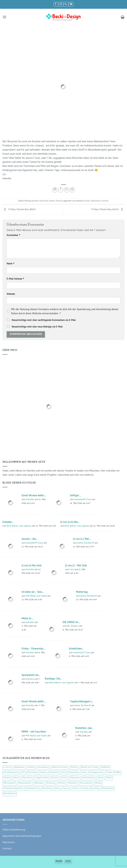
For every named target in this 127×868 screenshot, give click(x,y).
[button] (4, 17)
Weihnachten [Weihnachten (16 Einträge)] (108, 789)
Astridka (30, 500)
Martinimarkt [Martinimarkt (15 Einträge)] (9, 783)
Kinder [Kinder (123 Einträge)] (55, 778)
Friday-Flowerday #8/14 (19, 210)
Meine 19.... (28, 619)
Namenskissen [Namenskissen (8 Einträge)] (25, 783)
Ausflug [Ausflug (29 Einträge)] (31, 767)
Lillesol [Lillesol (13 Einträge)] (100, 778)
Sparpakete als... (31, 675)
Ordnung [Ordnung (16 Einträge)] (51, 783)
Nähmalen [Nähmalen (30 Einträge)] (39, 783)
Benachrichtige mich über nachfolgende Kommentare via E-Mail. (44, 320)
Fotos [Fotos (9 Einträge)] (84, 773)
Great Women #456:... (34, 496)
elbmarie (30, 679)
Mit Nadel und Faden (36, 596)
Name (11, 264)
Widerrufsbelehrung (14, 830)
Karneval (44, 201)
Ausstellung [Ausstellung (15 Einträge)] (43, 767)
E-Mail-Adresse (15, 279)
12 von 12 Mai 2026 (31, 566)
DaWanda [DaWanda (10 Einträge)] (105, 767)
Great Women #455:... (34, 702)
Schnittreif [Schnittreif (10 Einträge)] (47, 789)
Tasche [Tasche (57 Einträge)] (66, 789)
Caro (72, 570)
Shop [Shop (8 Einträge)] (57, 789)
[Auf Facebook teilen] (61, 190)
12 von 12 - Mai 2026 (76, 566)
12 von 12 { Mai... (82, 539)
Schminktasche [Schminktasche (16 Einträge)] (32, 789)
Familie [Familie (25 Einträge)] (43, 773)
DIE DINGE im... (71, 623)
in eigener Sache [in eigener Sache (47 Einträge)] (42, 778)
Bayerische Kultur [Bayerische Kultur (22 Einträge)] (60, 767)
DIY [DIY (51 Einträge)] (23, 773)
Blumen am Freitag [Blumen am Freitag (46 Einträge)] (89, 767)
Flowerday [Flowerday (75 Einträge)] (73, 773)
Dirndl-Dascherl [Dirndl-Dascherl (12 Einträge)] (11, 773)
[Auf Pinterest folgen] (71, 4)
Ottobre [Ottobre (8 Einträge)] (61, 783)
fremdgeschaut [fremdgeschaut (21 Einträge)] (96, 773)
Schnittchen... (76, 649)
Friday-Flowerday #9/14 (108, 210)
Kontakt (7, 849)
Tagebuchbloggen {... (82, 702)
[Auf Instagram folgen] (61, 4)
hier (32, 146)
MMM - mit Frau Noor (34, 732)
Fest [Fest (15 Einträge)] (63, 773)
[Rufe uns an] (66, 4)
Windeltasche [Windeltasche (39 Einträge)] (10, 794)
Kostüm (59, 201)
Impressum (9, 843)
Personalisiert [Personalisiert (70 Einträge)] (86, 783)
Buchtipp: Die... (53, 679)
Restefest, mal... (84, 728)
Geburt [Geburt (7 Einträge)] (16, 778)
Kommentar (13, 236)
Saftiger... (75, 496)
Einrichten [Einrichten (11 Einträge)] (32, 773)
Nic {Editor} (73, 626)
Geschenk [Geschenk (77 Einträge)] (27, 778)
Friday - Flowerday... (33, 649)
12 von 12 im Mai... (70, 522)
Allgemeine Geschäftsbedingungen (22, 836)
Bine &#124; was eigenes (19, 526)
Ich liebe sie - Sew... (33, 592)
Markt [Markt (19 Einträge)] (109, 778)
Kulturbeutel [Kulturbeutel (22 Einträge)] (89, 778)
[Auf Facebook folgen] (56, 4)
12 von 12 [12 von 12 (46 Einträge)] (7, 767)
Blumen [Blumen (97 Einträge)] (74, 767)
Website (11, 294)
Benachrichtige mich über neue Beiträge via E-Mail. (37, 327)
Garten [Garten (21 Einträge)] (7, 778)
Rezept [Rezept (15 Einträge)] (98, 783)
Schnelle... (8, 522)
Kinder (52, 201)
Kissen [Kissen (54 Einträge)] (64, 778)
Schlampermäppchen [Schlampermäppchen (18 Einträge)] (13, 789)
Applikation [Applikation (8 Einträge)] (19, 767)
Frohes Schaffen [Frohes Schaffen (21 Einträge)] (113, 773)
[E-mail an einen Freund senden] (66, 190)
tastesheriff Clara (83, 500)
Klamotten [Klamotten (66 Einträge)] (75, 778)
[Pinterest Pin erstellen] (72, 190)
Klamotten (96, 201)
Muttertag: (82, 592)
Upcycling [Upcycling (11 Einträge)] (94, 789)
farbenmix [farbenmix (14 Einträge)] (54, 773)
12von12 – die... (30, 539)
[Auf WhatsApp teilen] (55, 190)
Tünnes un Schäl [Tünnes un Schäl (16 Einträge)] (79, 789)
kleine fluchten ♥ (85, 543)
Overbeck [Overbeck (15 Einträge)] (72, 783)
